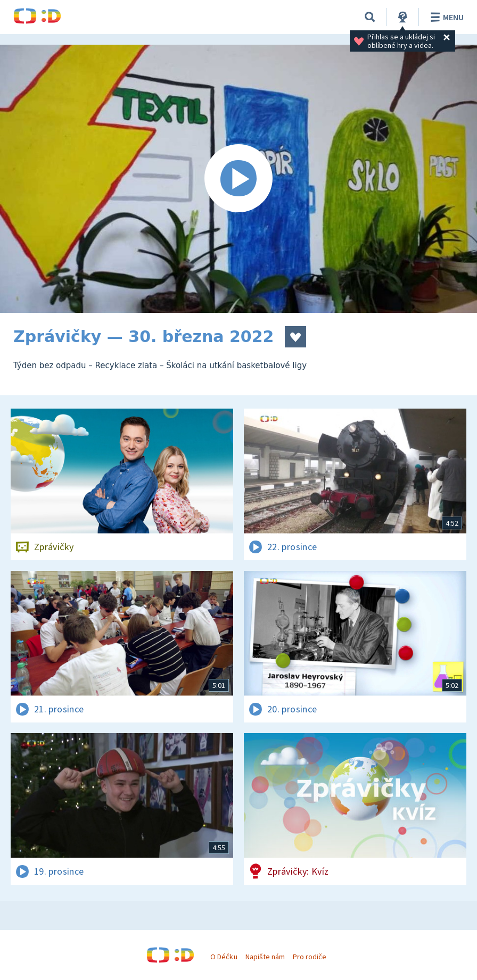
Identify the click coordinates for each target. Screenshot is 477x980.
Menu (445, 17)
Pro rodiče (310, 957)
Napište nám (265, 957)
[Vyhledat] (370, 17)
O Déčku (224, 957)
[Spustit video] (238, 179)
